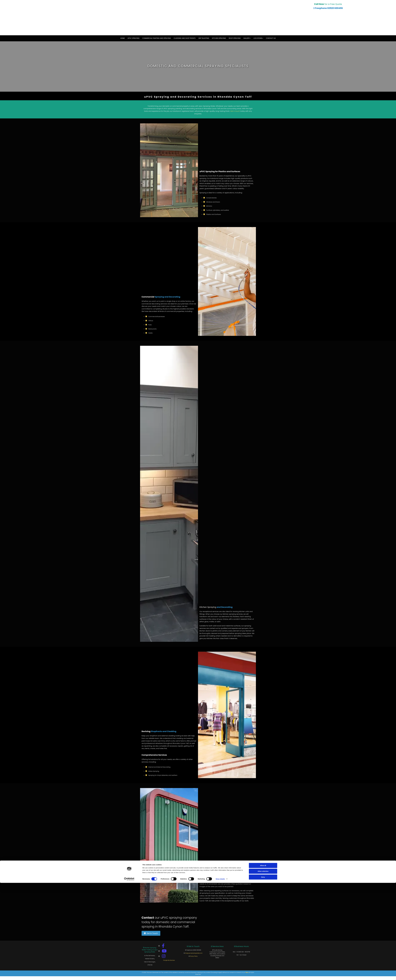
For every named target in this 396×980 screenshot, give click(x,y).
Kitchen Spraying (218, 38)
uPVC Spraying (135, 38)
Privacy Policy (194, 956)
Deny (263, 974)
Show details (220, 976)
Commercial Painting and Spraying (157, 38)
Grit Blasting (203, 38)
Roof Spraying (234, 38)
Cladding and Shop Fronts (185, 38)
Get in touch (235, 111)
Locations (257, 38)
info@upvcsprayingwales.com (194, 953)
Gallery (246, 38)
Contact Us (270, 38)
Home (124, 38)
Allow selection (263, 968)
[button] (151, 933)
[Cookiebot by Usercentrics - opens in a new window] (129, 976)
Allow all (263, 963)
